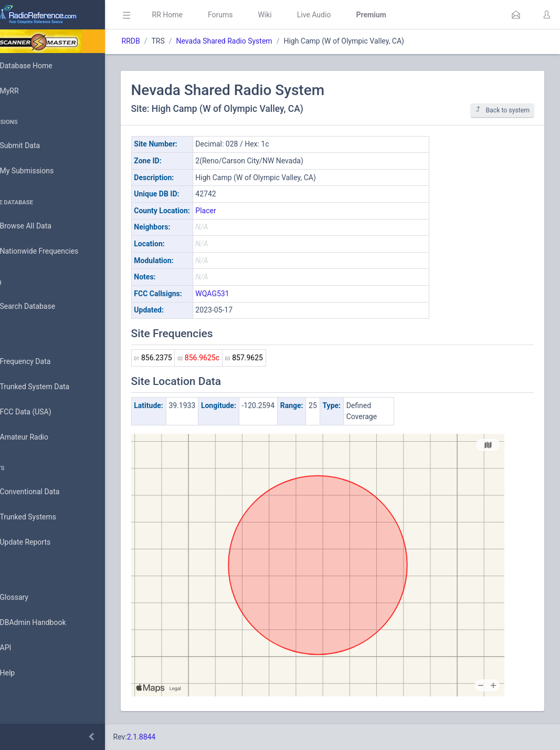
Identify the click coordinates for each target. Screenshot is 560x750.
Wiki (294, 15)
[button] (516, 15)
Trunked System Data (50, 387)
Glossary (29, 598)
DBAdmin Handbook (48, 623)
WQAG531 (242, 294)
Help (22, 673)
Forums (250, 15)
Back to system (502, 110)
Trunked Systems (43, 517)
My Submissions (42, 171)
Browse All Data (40, 226)
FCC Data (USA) (40, 412)
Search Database (43, 306)
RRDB (160, 41)
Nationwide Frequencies (54, 252)
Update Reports (40, 543)
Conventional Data (45, 492)
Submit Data (35, 146)
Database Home (41, 66)
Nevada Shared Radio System (254, 41)
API (20, 648)
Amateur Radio (39, 437)
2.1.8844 (171, 737)
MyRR (24, 91)
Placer (235, 211)
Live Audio (344, 15)
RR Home (197, 15)
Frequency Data (40, 362)
